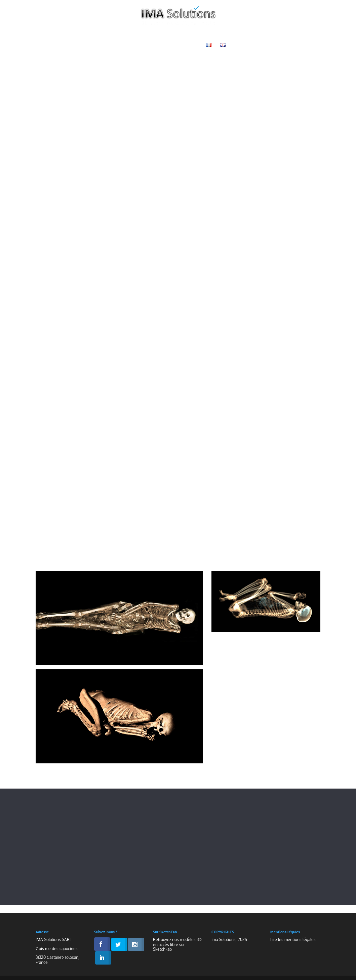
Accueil (50, 35)
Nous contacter (178, 45)
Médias (140, 45)
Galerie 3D (260, 35)
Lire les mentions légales (293, 940)
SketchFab (162, 949)
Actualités (295, 35)
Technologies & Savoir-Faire (112, 35)
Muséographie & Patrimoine (201, 35)
